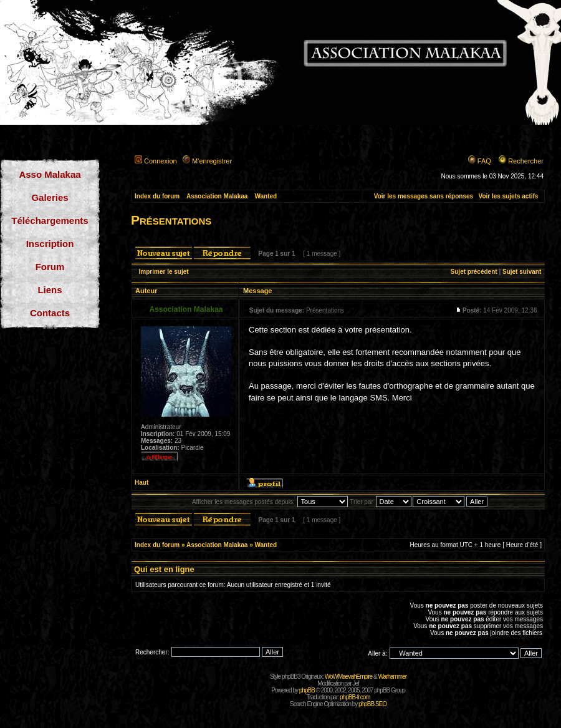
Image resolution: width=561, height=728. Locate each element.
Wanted (266, 196)
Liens (50, 290)
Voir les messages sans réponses (424, 196)
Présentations (171, 220)
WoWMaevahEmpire (349, 677)
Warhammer (392, 677)
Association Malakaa (217, 196)
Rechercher (526, 161)
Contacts (50, 313)
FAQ (484, 161)
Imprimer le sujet (164, 272)
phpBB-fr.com (355, 697)
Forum (50, 267)
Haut (141, 483)
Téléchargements (50, 221)
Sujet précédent (474, 272)
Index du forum (157, 196)
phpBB (307, 690)
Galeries (50, 197)
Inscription (50, 244)
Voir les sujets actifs (508, 196)
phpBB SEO (372, 704)
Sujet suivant (522, 272)
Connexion (161, 161)
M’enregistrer (212, 161)
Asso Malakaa (50, 174)
